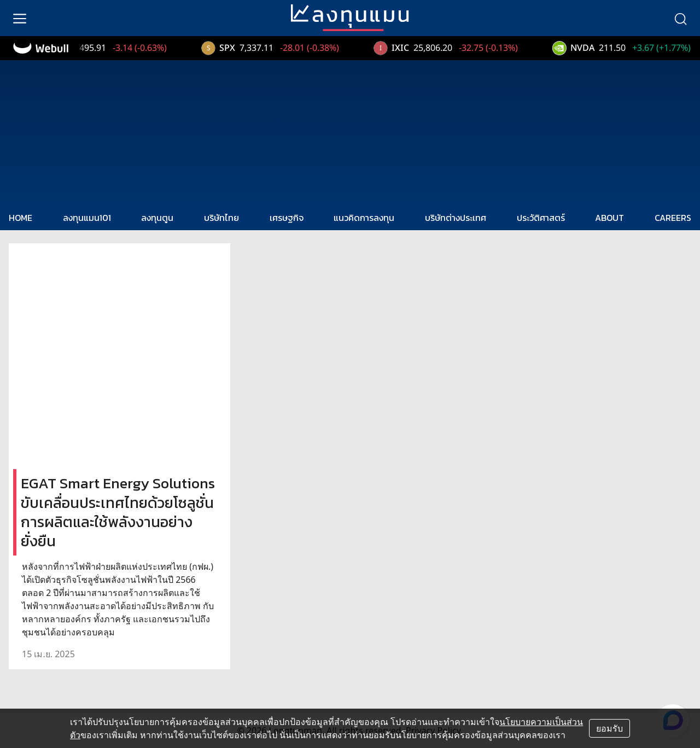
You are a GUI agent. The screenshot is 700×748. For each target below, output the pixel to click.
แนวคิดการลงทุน (364, 218)
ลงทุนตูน (157, 218)
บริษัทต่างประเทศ (456, 218)
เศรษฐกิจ (287, 218)
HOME (21, 218)
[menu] (20, 18)
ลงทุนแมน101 (87, 218)
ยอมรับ (609, 728)
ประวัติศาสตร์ (541, 218)
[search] (680, 18)
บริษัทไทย (221, 218)
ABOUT (609, 218)
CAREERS (673, 218)
